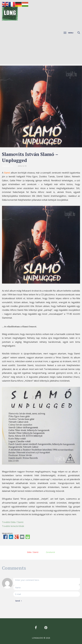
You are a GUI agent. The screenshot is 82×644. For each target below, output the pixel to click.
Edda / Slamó (33, 552)
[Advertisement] (41, 46)
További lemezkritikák (13, 526)
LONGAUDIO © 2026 (41, 638)
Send (18, 601)
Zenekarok (50, 552)
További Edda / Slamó (13, 522)
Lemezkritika (7, 166)
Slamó (7, 173)
